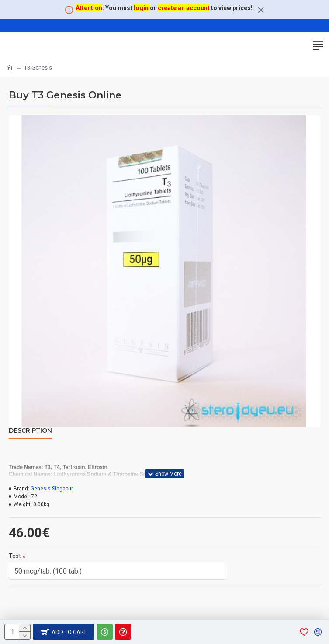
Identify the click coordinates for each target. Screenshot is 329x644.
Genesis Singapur (52, 489)
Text (15, 556)
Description (30, 431)
